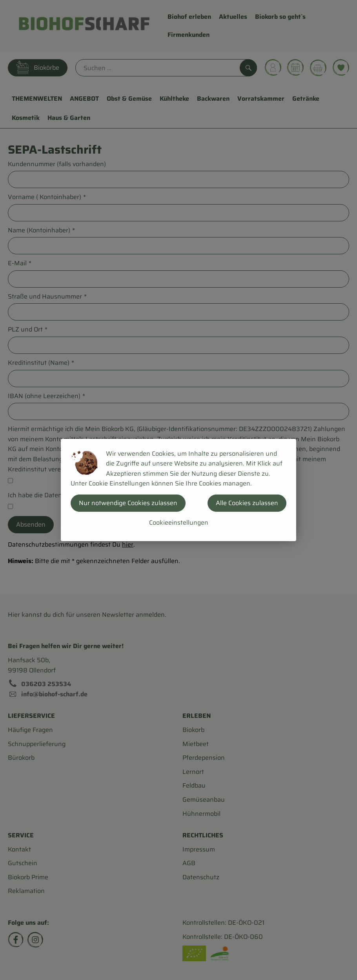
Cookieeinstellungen (179, 523)
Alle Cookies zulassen (247, 503)
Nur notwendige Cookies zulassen (128, 503)
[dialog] (178, 490)
